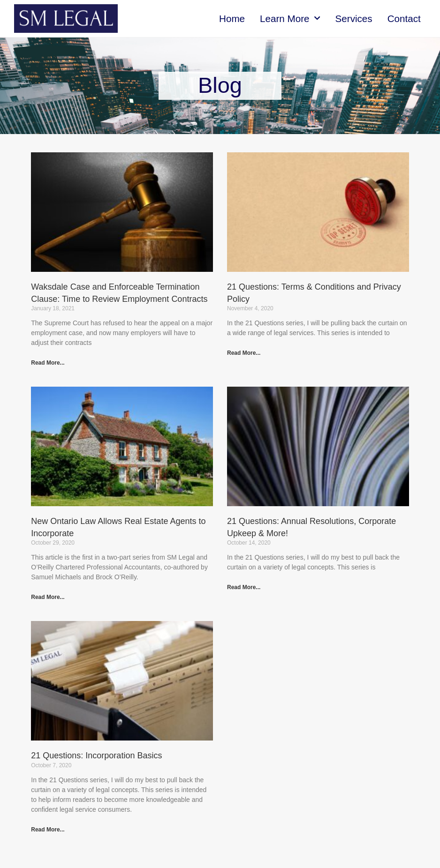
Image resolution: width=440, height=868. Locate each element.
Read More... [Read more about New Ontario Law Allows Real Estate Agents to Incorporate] (48, 597)
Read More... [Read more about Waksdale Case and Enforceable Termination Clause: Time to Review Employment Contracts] (48, 363)
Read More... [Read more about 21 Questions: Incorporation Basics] (48, 830)
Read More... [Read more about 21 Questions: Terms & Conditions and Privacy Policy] (244, 353)
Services (354, 19)
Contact (404, 19)
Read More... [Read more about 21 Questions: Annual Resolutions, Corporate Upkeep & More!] (244, 587)
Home (232, 19)
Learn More (290, 18)
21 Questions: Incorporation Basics (96, 756)
